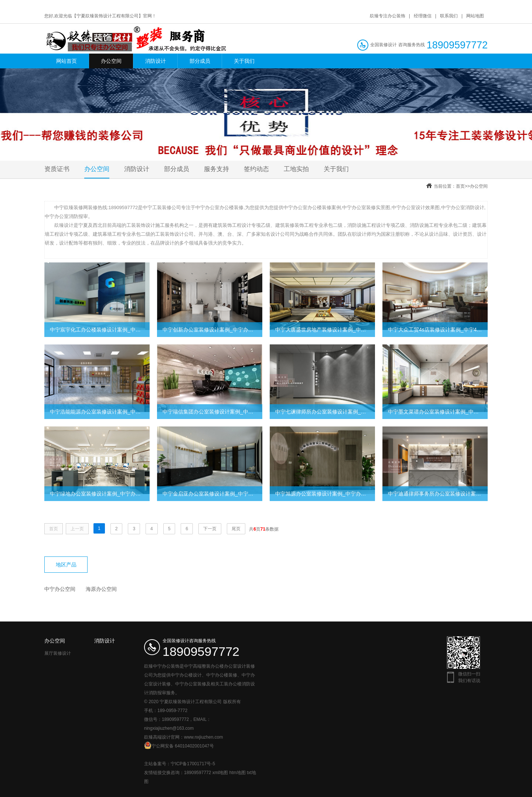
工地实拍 (296, 169)
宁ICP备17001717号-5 (193, 764)
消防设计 (156, 61)
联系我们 (449, 16)
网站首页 (66, 61)
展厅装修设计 (58, 653)
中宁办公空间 (60, 589)
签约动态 (256, 169)
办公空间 (111, 61)
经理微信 (423, 16)
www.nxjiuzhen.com (203, 737)
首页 (460, 186)
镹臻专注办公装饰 (388, 16)
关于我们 (244, 61)
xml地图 (220, 773)
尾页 (236, 529)
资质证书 (57, 169)
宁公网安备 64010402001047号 (179, 745)
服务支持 (216, 169)
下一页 (210, 529)
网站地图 (475, 16)
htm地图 (238, 773)
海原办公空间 (101, 589)
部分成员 (200, 61)
